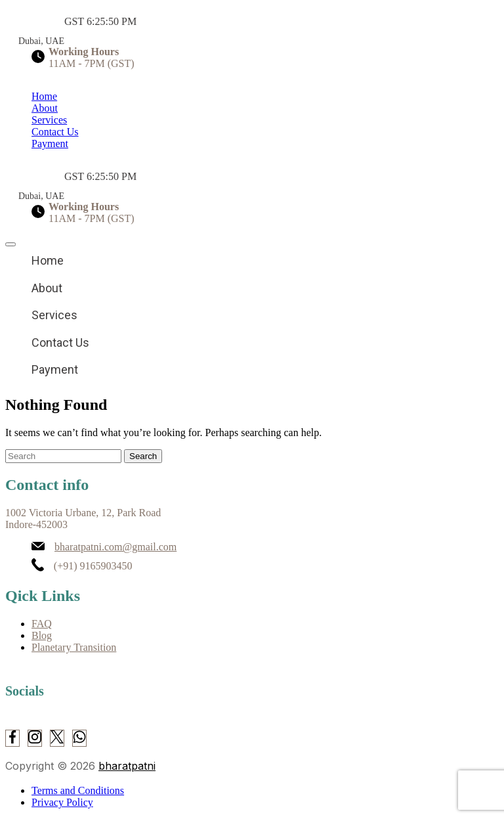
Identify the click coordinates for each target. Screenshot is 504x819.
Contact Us (55, 132)
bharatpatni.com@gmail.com (115, 547)
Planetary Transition (74, 647)
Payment (50, 144)
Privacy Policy (62, 802)
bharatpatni (127, 766)
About (45, 108)
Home (44, 96)
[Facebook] (12, 738)
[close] (10, 244)
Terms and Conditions (78, 790)
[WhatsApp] (79, 738)
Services (49, 120)
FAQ (42, 624)
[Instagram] (35, 738)
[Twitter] (57, 738)
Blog (42, 635)
